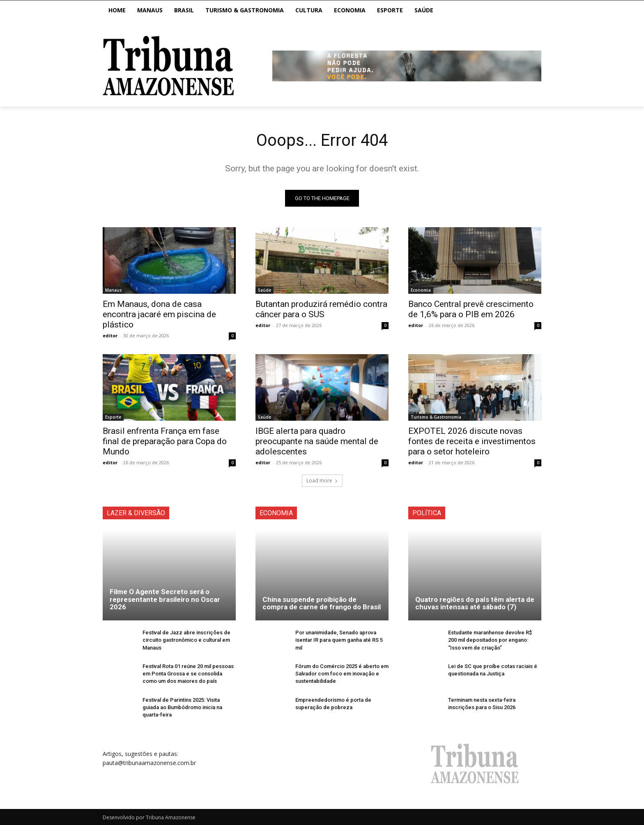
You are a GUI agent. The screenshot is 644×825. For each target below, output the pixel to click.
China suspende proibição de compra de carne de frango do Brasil (322, 603)
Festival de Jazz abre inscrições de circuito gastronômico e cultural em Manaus (186, 640)
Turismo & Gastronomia (436, 417)
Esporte (113, 417)
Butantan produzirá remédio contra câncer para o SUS (321, 309)
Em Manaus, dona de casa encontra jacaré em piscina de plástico (159, 314)
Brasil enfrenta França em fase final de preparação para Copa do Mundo (165, 441)
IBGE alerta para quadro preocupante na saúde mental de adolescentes (317, 441)
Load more (322, 480)
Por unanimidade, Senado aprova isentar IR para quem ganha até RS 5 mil (339, 640)
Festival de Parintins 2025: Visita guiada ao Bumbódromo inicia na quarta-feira (182, 707)
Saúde (264, 290)
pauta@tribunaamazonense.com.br (149, 763)
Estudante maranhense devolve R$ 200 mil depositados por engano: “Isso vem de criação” (490, 640)
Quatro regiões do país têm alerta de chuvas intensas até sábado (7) (475, 603)
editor (110, 335)
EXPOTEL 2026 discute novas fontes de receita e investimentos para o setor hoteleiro (472, 441)
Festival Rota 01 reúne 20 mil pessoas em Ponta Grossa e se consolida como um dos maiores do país (188, 674)
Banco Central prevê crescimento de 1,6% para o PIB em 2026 (471, 309)
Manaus (114, 290)
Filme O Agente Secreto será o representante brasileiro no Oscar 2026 (165, 599)
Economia (421, 290)
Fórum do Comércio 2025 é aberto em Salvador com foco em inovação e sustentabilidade (342, 674)
